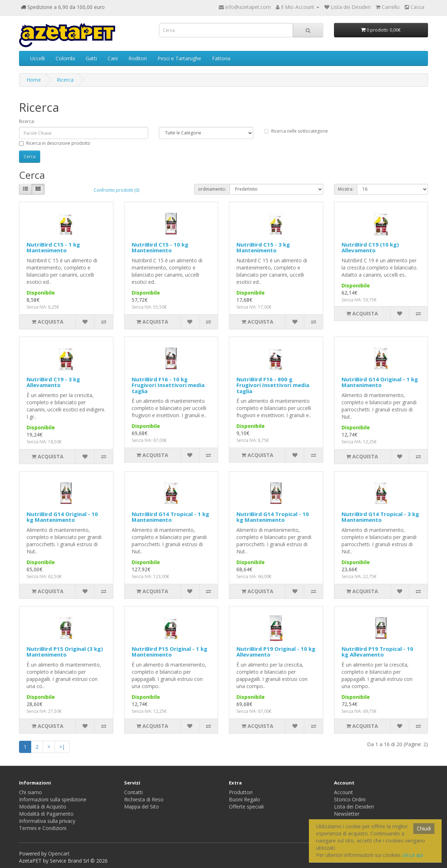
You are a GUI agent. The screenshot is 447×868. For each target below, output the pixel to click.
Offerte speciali (246, 807)
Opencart (59, 853)
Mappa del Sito (142, 807)
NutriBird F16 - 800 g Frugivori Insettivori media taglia (273, 385)
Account (344, 792)
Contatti (133, 792)
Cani (113, 58)
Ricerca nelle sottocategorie (296, 131)
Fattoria (221, 58)
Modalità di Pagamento (46, 814)
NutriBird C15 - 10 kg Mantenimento (160, 247)
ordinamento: (212, 189)
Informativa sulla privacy (47, 821)
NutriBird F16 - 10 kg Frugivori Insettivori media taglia (168, 385)
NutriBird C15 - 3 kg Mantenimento (263, 247)
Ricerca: (27, 121)
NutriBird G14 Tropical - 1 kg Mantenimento (170, 517)
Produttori (241, 792)
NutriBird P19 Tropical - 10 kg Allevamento (377, 652)
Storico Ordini (350, 799)
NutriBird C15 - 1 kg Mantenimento (53, 247)
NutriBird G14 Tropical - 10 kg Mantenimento (273, 517)
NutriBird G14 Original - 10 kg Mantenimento (62, 517)
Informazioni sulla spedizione (53, 799)
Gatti (91, 58)
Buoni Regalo (244, 799)
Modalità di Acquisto (43, 807)
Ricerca (65, 80)
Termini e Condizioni (43, 828)
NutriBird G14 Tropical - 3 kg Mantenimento (380, 517)
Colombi (65, 58)
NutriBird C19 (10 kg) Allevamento (370, 247)
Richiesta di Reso (144, 799)
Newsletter (347, 814)
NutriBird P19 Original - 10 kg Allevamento (276, 652)
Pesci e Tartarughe (179, 58)
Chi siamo (30, 792)
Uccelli (37, 58)
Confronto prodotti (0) (116, 190)
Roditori (138, 58)
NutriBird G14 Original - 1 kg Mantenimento (380, 382)
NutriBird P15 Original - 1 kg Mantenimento (170, 652)
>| (62, 747)
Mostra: (346, 189)
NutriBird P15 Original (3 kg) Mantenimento (65, 652)
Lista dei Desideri (354, 807)
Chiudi (424, 828)
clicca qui (413, 855)
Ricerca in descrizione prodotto (55, 143)
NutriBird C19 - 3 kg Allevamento (53, 382)
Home (34, 80)
